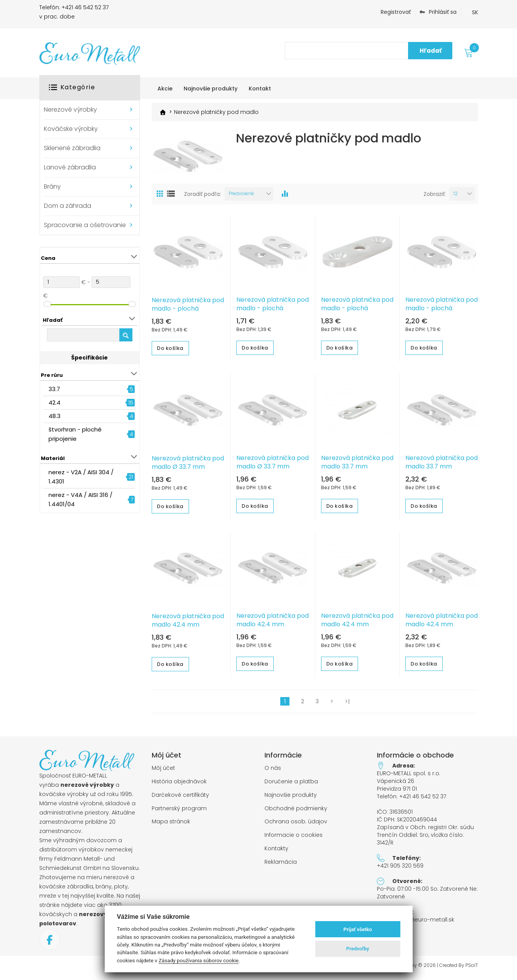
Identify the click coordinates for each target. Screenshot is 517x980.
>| (347, 705)
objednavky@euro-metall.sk (416, 923)
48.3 (54, 416)
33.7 (54, 389)
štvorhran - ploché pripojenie (75, 434)
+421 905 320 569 (400, 869)
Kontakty (276, 852)
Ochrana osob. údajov (296, 825)
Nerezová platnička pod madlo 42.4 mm (188, 624)
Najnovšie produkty (291, 799)
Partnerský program (179, 812)
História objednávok (179, 785)
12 (456, 197)
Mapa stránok (171, 825)
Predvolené (241, 197)
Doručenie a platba (291, 785)
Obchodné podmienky (296, 812)
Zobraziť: (435, 197)
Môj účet (163, 772)
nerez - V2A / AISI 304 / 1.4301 (81, 477)
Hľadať (431, 51)
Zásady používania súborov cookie (199, 960)
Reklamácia (281, 865)
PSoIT (472, 969)
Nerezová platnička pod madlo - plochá (188, 308)
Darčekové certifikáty (180, 799)
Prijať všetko (358, 929)
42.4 (54, 402)
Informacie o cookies (294, 839)
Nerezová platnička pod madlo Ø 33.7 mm (188, 466)
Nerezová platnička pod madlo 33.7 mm (357, 466)
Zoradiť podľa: (202, 197)
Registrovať (396, 12)
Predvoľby (358, 949)
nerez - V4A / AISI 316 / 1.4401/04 (80, 499)
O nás (273, 772)
